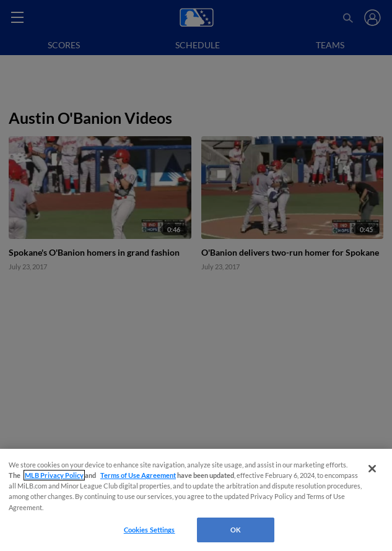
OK (236, 530)
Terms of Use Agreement (138, 475)
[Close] (372, 469)
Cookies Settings (150, 530)
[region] (196, 500)
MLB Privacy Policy (54, 475)
